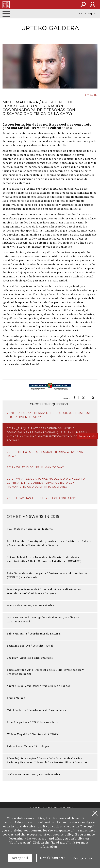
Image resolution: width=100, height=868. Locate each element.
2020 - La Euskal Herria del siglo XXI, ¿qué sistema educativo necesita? (49, 415)
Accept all (20, 858)
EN (94, 14)
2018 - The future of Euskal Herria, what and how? (45, 454)
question (63, 404)
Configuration (83, 858)
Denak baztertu (53, 858)
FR (89, 14)
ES (85, 14)
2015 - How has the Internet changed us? (41, 498)
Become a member (88, 436)
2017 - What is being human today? (35, 467)
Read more (60, 843)
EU (81, 14)
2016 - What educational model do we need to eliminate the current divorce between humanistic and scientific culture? (46, 483)
